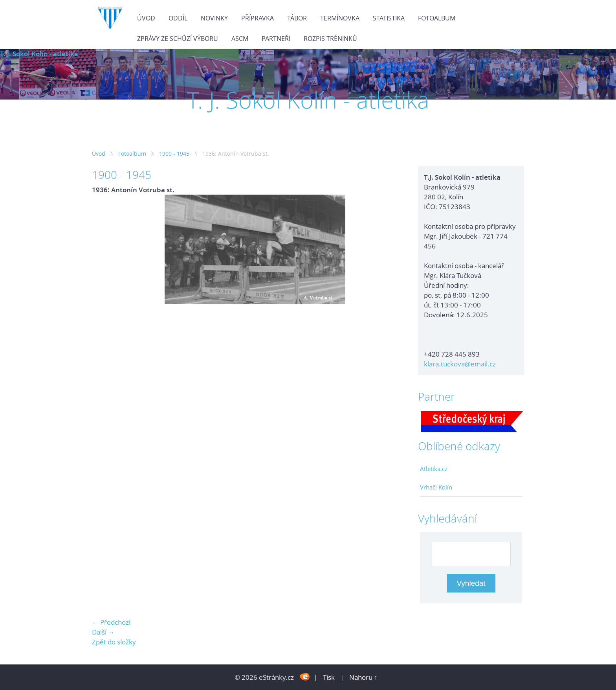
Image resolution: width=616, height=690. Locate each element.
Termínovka (340, 18)
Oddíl (178, 18)
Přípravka (258, 18)
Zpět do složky (114, 642)
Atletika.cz (434, 469)
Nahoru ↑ (363, 677)
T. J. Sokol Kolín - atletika (39, 54)
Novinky (214, 18)
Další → (103, 632)
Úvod (146, 18)
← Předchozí (111, 622)
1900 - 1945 (174, 154)
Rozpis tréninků (330, 39)
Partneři (276, 39)
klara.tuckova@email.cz (460, 364)
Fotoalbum (437, 18)
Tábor (297, 18)
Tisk (329, 677)
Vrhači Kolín (436, 487)
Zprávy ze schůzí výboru (178, 39)
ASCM (240, 39)
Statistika (389, 18)
